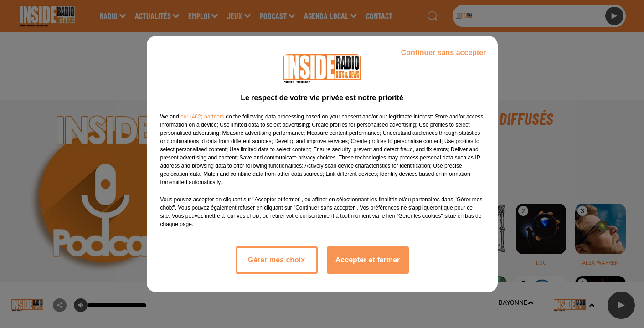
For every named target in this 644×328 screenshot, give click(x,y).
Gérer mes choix (276, 260)
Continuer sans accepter (444, 53)
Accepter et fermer (368, 260)
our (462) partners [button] (202, 117)
